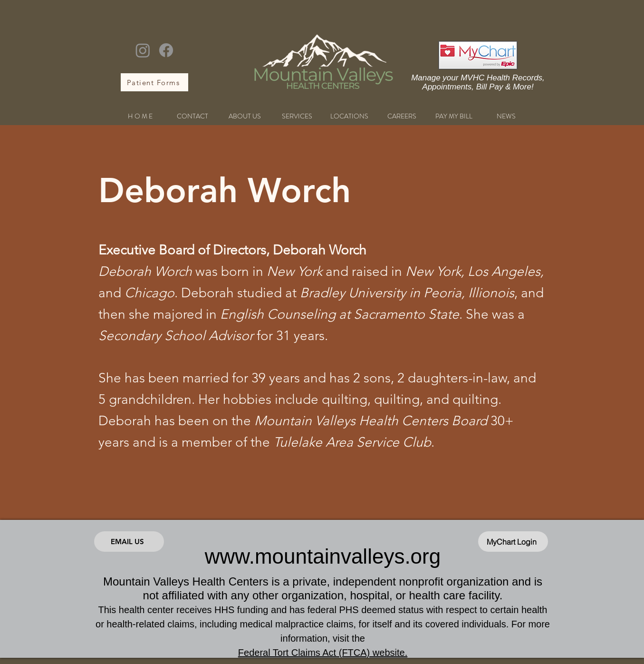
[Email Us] (129, 542)
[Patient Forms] (154, 82)
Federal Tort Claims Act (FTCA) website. (323, 653)
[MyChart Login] (513, 542)
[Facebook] (166, 50)
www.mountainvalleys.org (323, 556)
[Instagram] (143, 50)
